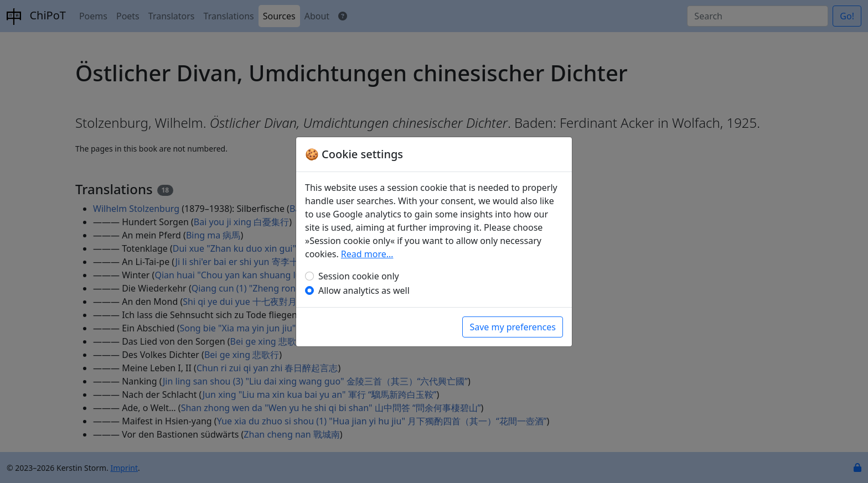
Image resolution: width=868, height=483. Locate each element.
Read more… (367, 254)
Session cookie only (359, 276)
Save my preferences (513, 327)
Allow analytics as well (364, 290)
